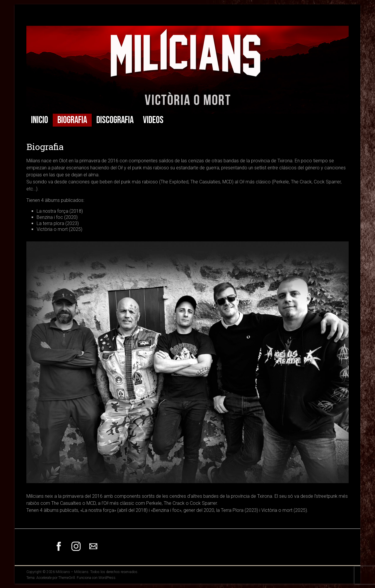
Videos (153, 120)
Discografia (115, 120)
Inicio (40, 120)
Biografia (72, 120)
